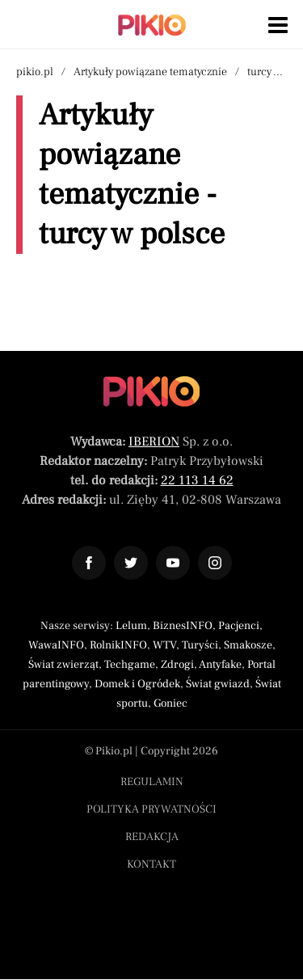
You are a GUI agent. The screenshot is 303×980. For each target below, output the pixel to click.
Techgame (130, 665)
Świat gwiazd (218, 684)
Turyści (200, 645)
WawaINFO (56, 645)
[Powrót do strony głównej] (151, 391)
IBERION (154, 441)
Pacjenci (239, 626)
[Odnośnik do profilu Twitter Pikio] (131, 563)
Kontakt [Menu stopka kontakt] (151, 864)
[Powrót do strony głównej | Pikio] (152, 25)
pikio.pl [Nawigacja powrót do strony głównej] (35, 72)
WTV (164, 645)
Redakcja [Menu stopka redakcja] (152, 837)
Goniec (170, 703)
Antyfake (220, 665)
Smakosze (248, 645)
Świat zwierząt (63, 665)
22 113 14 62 (197, 480)
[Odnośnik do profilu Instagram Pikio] (215, 563)
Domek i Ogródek (137, 684)
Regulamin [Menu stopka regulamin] (152, 782)
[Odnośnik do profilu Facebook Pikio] (89, 563)
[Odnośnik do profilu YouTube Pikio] (173, 563)
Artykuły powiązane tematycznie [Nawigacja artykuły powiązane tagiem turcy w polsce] (150, 72)
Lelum (131, 626)
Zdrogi (177, 665)
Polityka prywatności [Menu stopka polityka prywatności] (151, 809)
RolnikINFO (118, 645)
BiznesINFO (183, 626)
